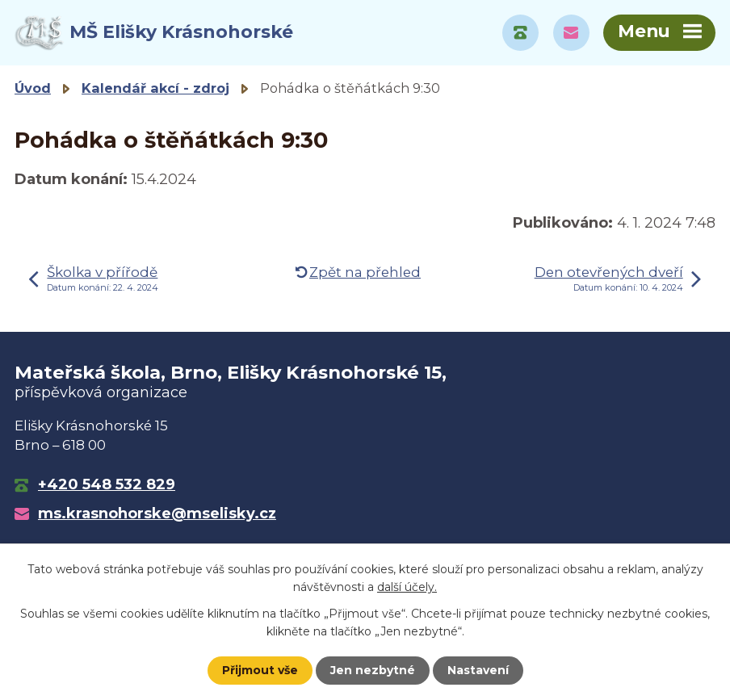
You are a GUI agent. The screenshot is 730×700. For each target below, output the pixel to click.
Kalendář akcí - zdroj (155, 88)
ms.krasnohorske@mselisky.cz (157, 513)
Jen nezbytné (373, 670)
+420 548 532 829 (107, 484)
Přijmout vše (260, 670)
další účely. (407, 587)
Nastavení (478, 670)
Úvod (33, 88)
